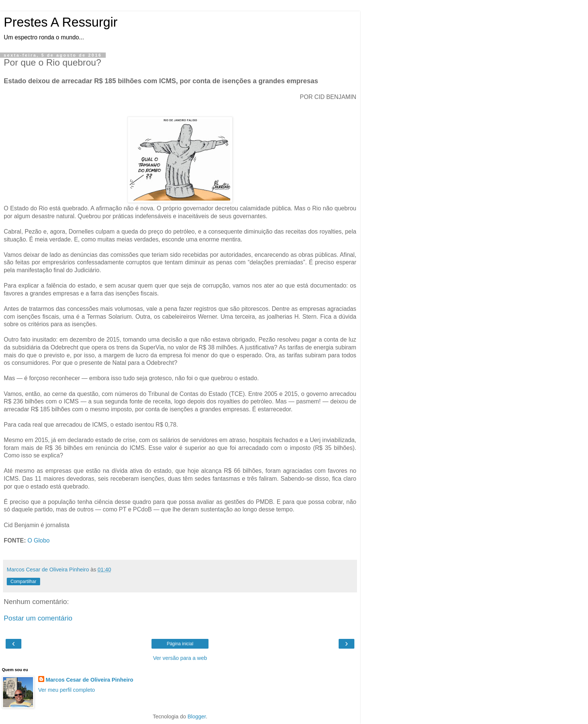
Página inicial (180, 644)
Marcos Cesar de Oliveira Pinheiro (90, 680)
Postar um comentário (38, 618)
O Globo (38, 540)
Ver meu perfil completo (67, 690)
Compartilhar (23, 582)
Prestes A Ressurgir (61, 22)
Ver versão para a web (180, 658)
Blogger (197, 717)
